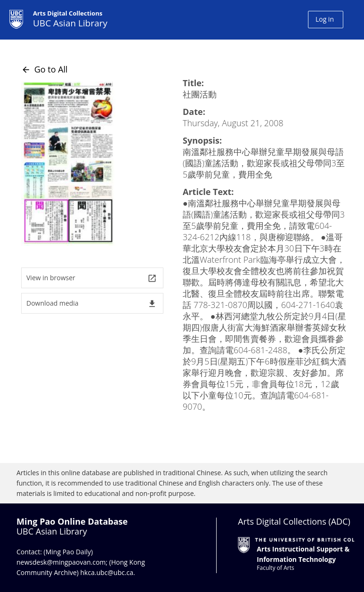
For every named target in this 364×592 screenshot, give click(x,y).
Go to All (44, 69)
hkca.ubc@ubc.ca (107, 572)
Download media (92, 304)
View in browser (92, 278)
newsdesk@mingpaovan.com (61, 562)
